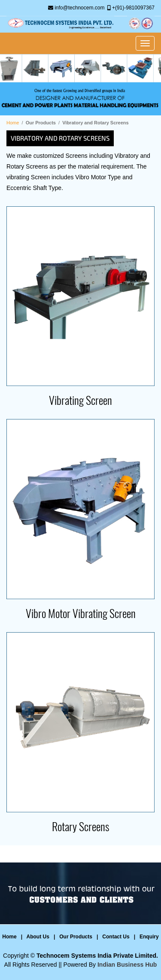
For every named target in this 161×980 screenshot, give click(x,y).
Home (13, 123)
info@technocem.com (79, 8)
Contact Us (116, 937)
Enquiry (149, 937)
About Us (38, 937)
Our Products (76, 937)
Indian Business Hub (127, 965)
